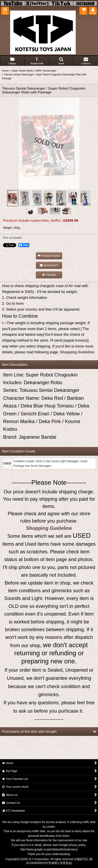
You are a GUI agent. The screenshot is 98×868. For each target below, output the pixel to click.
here (20, 304)
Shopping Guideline (77, 352)
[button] (5, 11)
